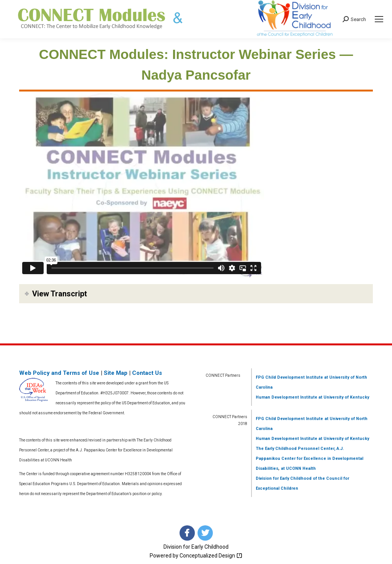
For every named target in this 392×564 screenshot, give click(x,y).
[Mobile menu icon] (379, 19)
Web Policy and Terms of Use (59, 373)
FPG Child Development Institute (289, 377)
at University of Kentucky (343, 397)
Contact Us (147, 373)
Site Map (116, 373)
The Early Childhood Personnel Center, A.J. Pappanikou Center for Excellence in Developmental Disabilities (310, 459)
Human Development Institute (287, 397)
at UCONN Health (298, 468)
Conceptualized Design (211, 556)
